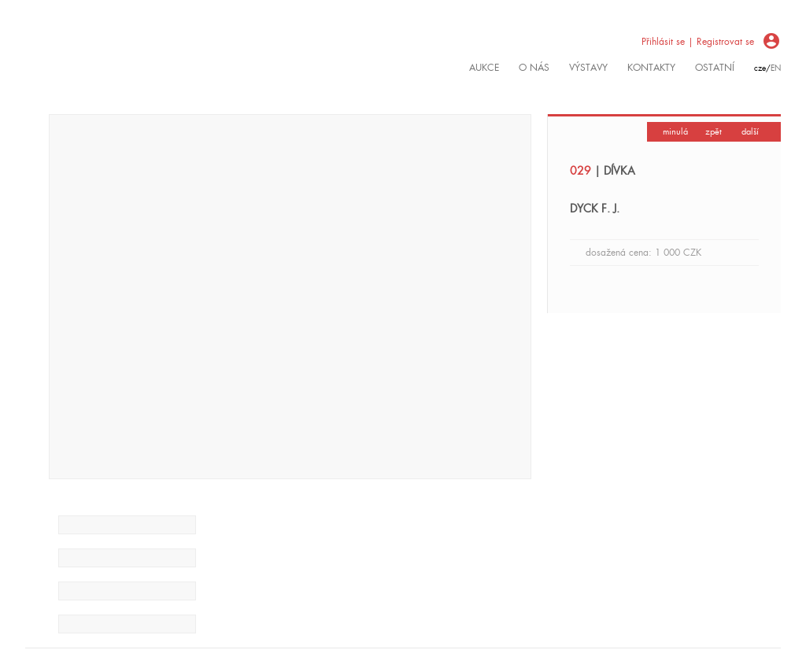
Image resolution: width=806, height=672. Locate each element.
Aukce (484, 68)
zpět (714, 131)
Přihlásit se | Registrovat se (698, 42)
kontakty (651, 68)
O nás (534, 68)
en (776, 68)
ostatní (715, 68)
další (750, 131)
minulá (675, 131)
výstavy (588, 68)
